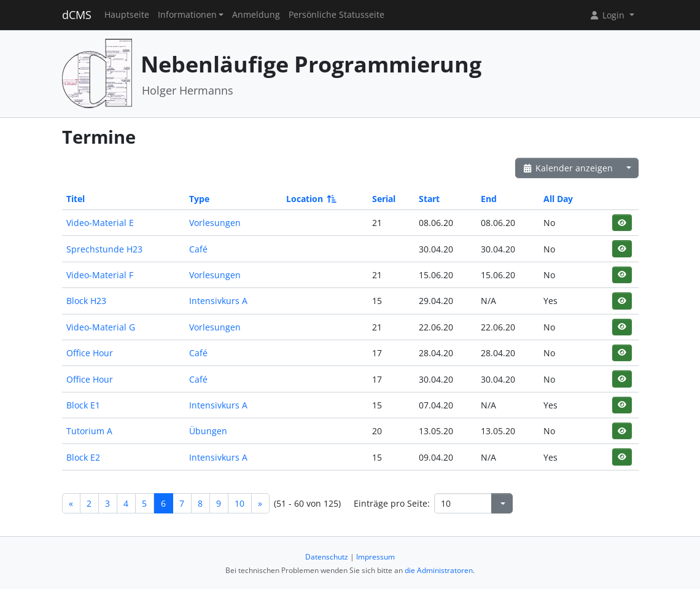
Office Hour (90, 353)
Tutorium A (89, 431)
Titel (76, 199)
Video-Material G (101, 327)
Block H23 (86, 301)
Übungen (208, 431)
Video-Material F (100, 275)
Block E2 (83, 457)
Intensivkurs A (218, 301)
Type (199, 199)
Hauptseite (127, 15)
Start (429, 199)
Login (608, 15)
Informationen (187, 15)
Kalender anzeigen (568, 168)
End (489, 199)
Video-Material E (100, 223)
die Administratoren (439, 570)
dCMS (77, 15)
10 (239, 503)
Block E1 (83, 405)
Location (310, 199)
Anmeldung (256, 15)
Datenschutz (327, 557)
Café (198, 249)
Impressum (375, 557)
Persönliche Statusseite (336, 15)
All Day (558, 199)
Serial (384, 199)
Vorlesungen (215, 223)
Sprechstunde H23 (104, 249)
